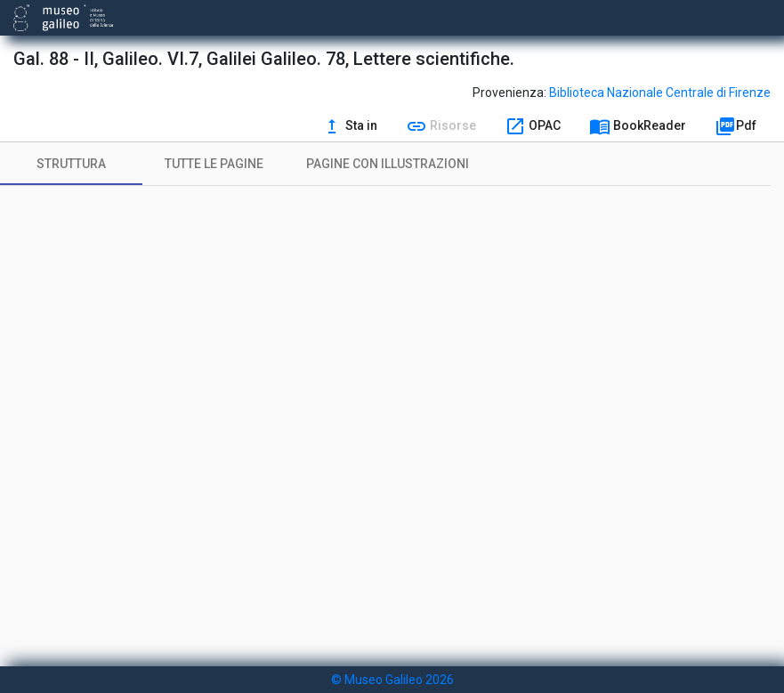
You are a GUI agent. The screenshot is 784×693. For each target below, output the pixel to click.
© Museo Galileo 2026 (392, 680)
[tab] (71, 164)
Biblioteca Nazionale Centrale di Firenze (660, 93)
